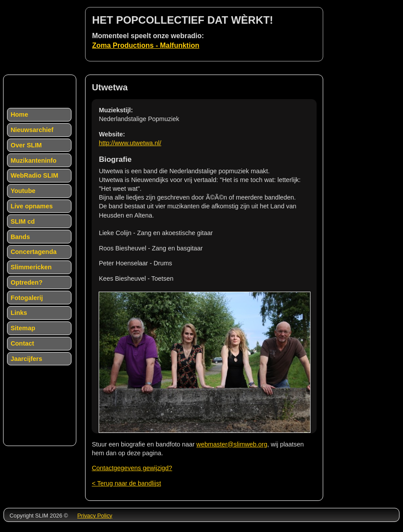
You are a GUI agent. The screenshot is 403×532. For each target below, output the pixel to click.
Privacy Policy (95, 516)
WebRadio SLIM (34, 175)
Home (19, 114)
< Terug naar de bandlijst (126, 483)
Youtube (23, 191)
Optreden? (27, 282)
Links (19, 313)
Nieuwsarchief (32, 130)
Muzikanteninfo (34, 161)
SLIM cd (23, 221)
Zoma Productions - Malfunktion (146, 45)
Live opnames (32, 206)
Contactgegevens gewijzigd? (132, 468)
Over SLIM (26, 145)
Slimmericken (31, 267)
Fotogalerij (27, 298)
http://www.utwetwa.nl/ (130, 143)
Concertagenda (34, 252)
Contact (22, 343)
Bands (20, 237)
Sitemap (23, 328)
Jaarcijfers (26, 359)
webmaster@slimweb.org (232, 444)
